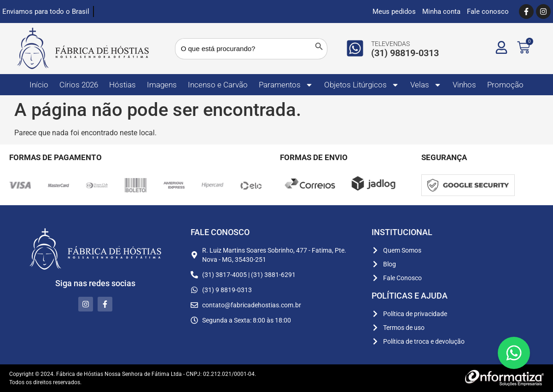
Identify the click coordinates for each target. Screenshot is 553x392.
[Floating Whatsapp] (514, 353)
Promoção (505, 85)
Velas (426, 85)
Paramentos (286, 85)
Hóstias (122, 85)
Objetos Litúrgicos (362, 85)
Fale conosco (488, 12)
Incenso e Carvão (218, 85)
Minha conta (441, 12)
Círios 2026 (79, 85)
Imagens (162, 85)
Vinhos (464, 85)
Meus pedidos (394, 12)
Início (39, 85)
